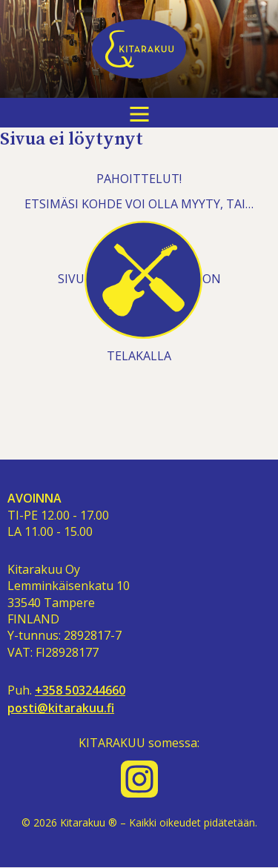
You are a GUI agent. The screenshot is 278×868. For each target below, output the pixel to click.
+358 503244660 (80, 690)
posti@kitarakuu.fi (61, 708)
